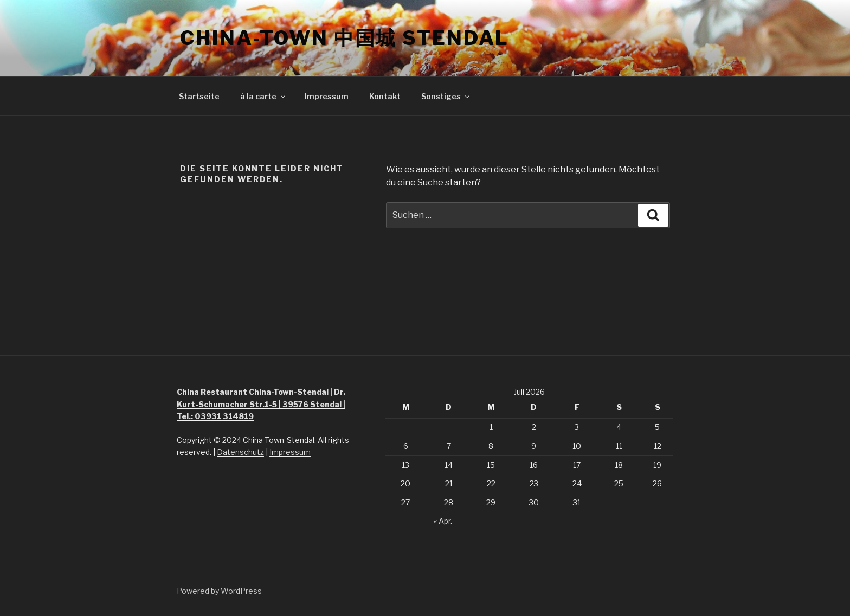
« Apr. (443, 521)
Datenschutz (240, 452)
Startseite (199, 96)
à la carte (263, 96)
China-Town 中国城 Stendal (344, 38)
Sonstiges (446, 96)
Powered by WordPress (219, 591)
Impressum (327, 96)
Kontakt (385, 96)
